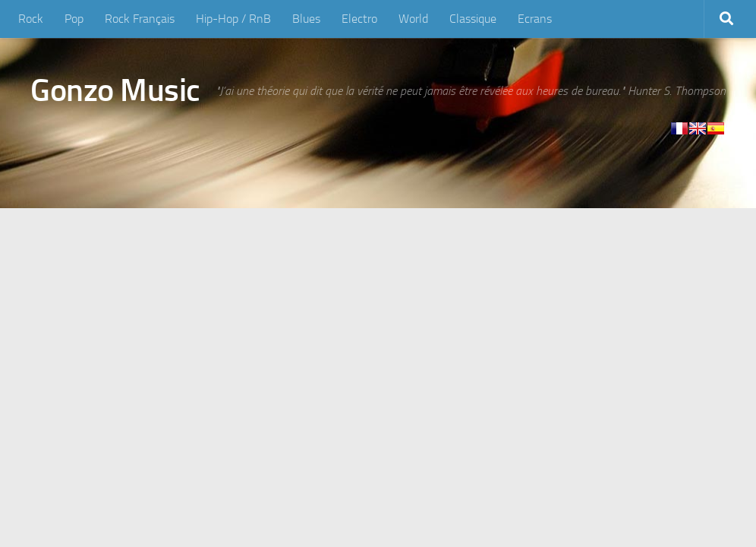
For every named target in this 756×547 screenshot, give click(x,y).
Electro (359, 19)
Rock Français (140, 19)
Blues (306, 19)
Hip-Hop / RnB (233, 19)
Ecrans (535, 19)
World (413, 19)
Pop (74, 19)
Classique (473, 19)
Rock (31, 19)
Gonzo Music (115, 90)
